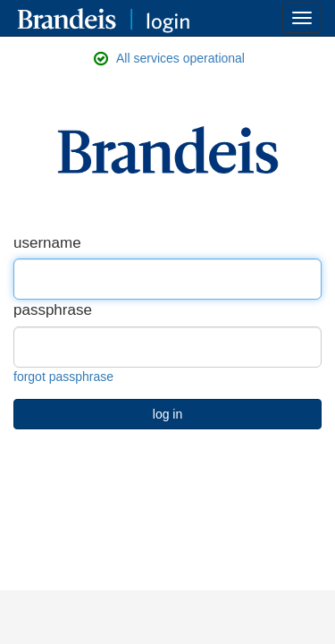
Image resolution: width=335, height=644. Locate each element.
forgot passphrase (63, 377)
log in (167, 414)
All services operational (180, 58)
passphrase (53, 310)
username (47, 243)
